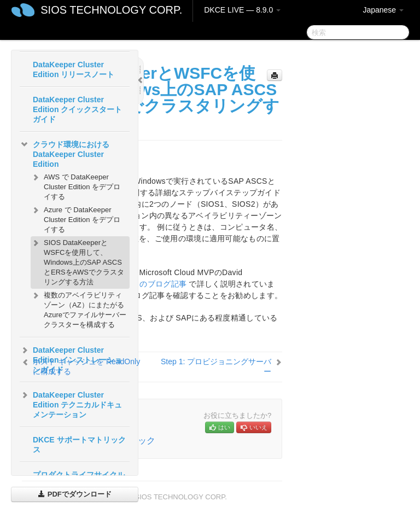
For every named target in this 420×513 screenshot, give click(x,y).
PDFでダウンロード (75, 494)
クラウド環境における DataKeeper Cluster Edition (65, 153)
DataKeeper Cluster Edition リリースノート (74, 69)
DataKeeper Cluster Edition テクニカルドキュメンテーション (71, 404)
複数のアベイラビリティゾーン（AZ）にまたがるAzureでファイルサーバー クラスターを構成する (78, 309)
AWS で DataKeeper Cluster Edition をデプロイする (75, 186)
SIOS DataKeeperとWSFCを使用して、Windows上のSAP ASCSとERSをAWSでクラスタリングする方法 (77, 261)
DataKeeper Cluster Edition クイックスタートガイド (77, 109)
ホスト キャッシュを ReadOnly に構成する (86, 366)
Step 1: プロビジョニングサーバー (216, 366)
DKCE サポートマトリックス (79, 445)
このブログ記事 (159, 284)
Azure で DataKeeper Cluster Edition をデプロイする (75, 218)
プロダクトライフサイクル (79, 475)
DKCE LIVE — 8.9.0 (242, 10)
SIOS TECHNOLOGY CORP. (111, 10)
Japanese (383, 10)
